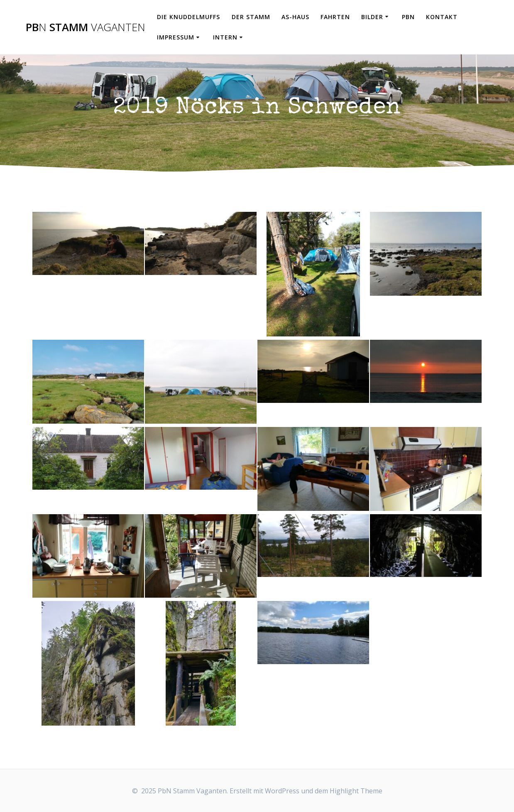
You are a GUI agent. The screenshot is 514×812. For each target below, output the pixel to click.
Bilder (372, 17)
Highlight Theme (356, 791)
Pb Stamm (86, 27)
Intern (225, 37)
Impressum (176, 37)
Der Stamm (251, 17)
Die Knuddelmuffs (188, 17)
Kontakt (442, 17)
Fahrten (335, 17)
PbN (408, 17)
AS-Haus (295, 17)
